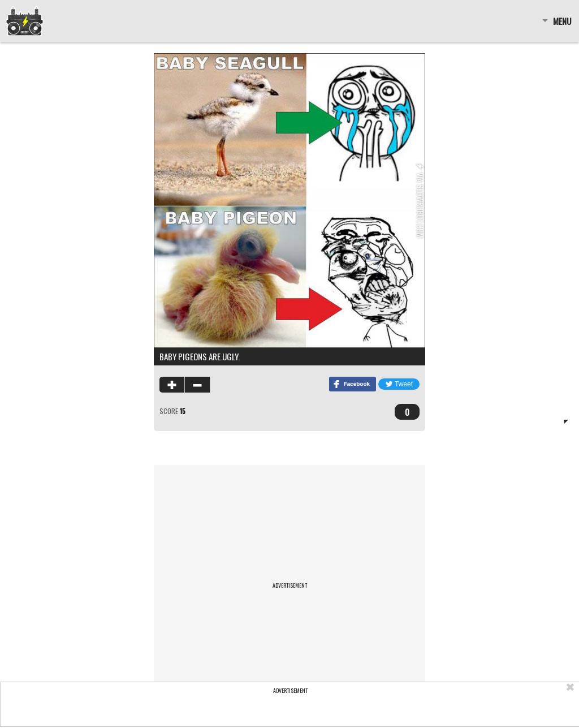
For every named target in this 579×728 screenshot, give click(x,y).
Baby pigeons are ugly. (200, 356)
